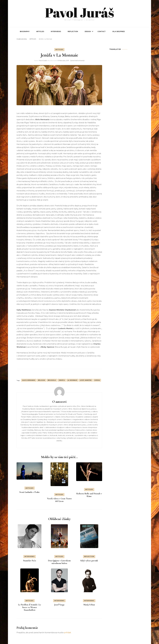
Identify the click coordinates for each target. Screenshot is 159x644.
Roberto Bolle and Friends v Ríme (89, 495)
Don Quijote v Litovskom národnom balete (59, 562)
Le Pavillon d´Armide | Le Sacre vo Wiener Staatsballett (30, 607)
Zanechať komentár (77, 61)
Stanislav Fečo (30, 561)
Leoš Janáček (86, 380)
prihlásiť (68, 633)
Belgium (42, 380)
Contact (102, 31)
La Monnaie (72, 380)
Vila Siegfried (119, 31)
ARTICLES (59, 49)
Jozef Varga (59, 605)
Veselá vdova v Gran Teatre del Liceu (59, 500)
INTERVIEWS (56, 31)
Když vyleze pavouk (89, 561)
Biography (25, 31)
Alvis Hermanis (29, 380)
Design (88, 31)
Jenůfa (62, 380)
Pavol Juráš (79, 12)
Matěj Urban (89, 605)
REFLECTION (73, 31)
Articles (40, 31)
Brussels (52, 380)
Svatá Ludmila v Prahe (30, 492)
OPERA (97, 380)
